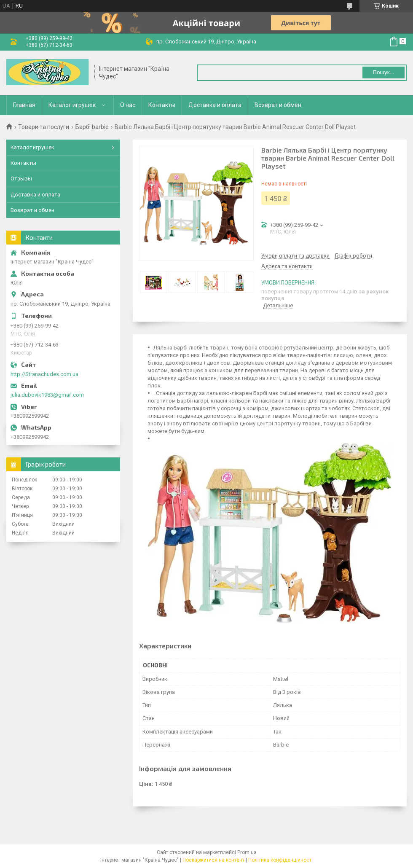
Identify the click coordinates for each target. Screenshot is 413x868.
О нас (128, 105)
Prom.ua (247, 852)
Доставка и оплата (215, 105)
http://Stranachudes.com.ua (44, 374)
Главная (24, 105)
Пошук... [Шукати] (383, 72)
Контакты (162, 105)
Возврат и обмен (278, 105)
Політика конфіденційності (280, 860)
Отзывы (21, 179)
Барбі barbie (92, 127)
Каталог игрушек (72, 105)
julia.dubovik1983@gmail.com (47, 395)
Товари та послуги (44, 127)
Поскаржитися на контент (213, 860)
